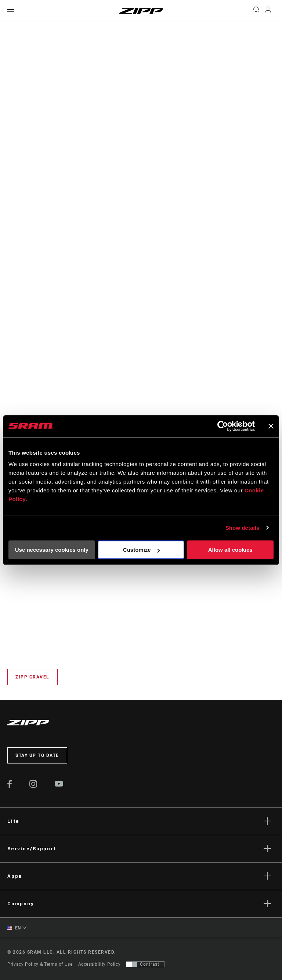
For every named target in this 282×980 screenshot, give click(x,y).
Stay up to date (37, 755)
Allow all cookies (230, 550)
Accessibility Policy (100, 964)
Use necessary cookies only (52, 550)
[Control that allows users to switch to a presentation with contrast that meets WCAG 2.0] (145, 964)
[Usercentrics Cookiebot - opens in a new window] (223, 426)
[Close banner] (271, 426)
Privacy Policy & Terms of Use (40, 964)
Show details (243, 528)
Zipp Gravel (32, 677)
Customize (141, 550)
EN (14, 928)
